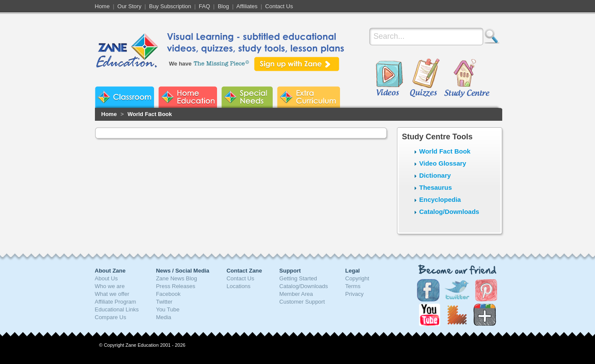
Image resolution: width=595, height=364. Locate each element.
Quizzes (425, 78)
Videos (389, 78)
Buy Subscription (170, 6)
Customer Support (302, 302)
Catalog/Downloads (449, 212)
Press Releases (175, 286)
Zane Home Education (188, 97)
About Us (106, 278)
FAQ (205, 6)
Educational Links (117, 309)
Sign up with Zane (297, 64)
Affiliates (247, 6)
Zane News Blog (176, 278)
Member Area (296, 294)
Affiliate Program (116, 302)
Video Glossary (443, 163)
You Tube (167, 309)
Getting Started (298, 278)
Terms (353, 286)
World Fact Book (150, 114)
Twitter (164, 302)
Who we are (110, 286)
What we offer (112, 294)
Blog (224, 6)
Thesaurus (436, 187)
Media (163, 317)
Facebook (168, 294)
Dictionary (435, 175)
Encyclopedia (440, 199)
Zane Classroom (124, 97)
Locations (239, 286)
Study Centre (466, 78)
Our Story (129, 6)
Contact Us (279, 6)
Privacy (354, 294)
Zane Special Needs (247, 97)
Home (102, 6)
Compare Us (111, 317)
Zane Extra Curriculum (309, 97)
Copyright (357, 278)
